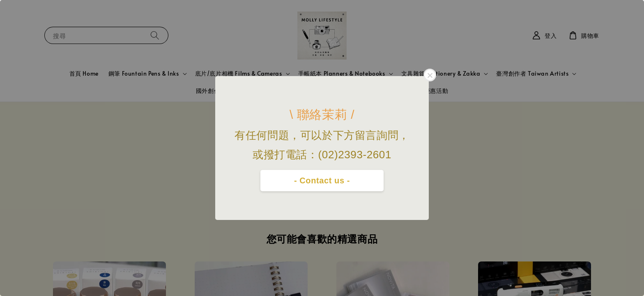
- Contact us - (322, 180)
